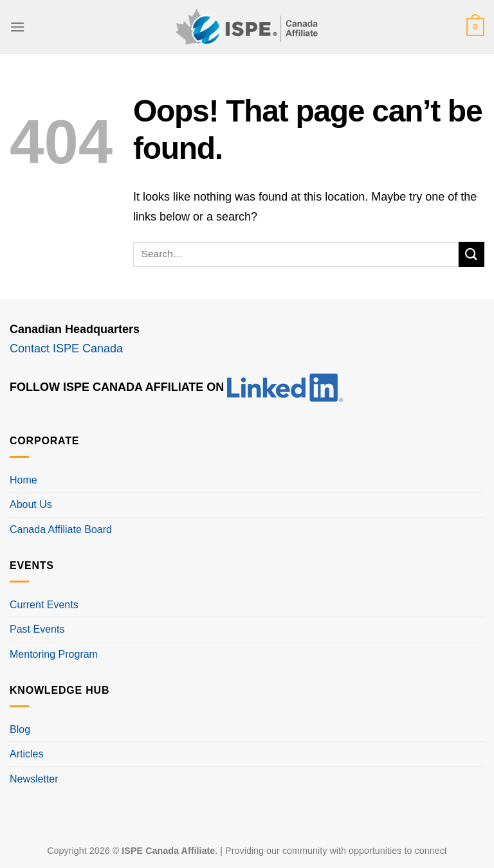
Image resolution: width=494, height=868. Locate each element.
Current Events (44, 605)
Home (23, 480)
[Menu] (17, 27)
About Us (31, 504)
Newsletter (34, 779)
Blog (20, 729)
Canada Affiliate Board (61, 529)
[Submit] (471, 254)
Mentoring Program (54, 654)
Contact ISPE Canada (66, 348)
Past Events (37, 629)
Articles (26, 754)
